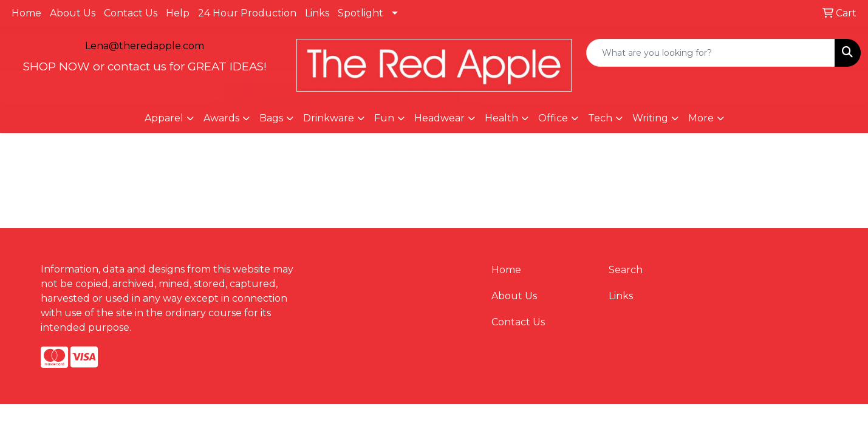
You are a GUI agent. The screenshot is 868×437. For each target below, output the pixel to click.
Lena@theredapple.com (145, 46)
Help (178, 13)
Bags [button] (271, 118)
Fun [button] (384, 118)
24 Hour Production (247, 13)
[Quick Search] (711, 53)
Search (626, 270)
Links (317, 13)
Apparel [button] (164, 118)
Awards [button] (221, 118)
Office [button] (553, 118)
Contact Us (131, 13)
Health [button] (501, 118)
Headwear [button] (439, 118)
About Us (73, 13)
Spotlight (361, 13)
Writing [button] (650, 118)
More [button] (701, 118)
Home (26, 13)
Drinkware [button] (329, 118)
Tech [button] (600, 118)
